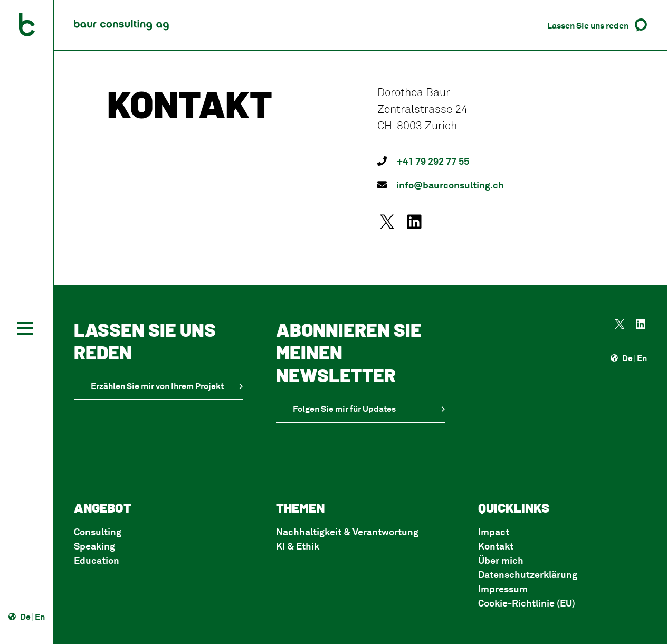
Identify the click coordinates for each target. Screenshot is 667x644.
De (25, 617)
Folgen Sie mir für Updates (344, 409)
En (40, 617)
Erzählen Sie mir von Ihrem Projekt (157, 386)
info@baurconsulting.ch (450, 185)
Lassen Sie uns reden (588, 25)
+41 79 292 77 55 (433, 161)
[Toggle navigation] (25, 328)
